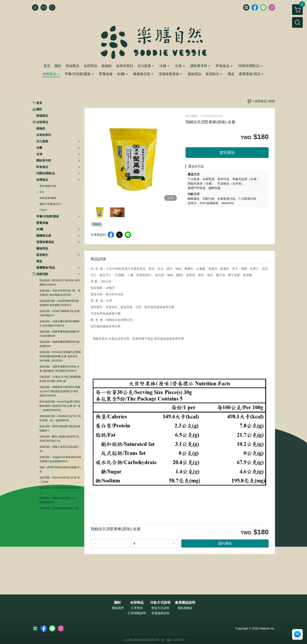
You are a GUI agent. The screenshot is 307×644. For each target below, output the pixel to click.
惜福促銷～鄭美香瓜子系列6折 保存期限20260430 (60, 283)
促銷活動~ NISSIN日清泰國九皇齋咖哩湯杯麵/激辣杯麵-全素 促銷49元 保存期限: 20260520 (60, 356)
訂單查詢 (137, 608)
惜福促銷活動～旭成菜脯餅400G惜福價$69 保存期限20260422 (59, 303)
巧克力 (43, 210)
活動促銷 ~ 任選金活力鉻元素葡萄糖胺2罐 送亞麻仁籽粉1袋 (60, 379)
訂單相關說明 (137, 613)
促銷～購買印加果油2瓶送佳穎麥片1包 (60, 469)
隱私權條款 (185, 608)
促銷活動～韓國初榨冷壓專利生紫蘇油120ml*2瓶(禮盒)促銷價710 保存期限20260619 (60, 391)
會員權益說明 (185, 603)
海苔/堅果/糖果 (48, 198)
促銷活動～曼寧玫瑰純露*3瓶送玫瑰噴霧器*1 (60, 428)
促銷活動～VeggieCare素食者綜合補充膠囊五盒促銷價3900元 (60, 459)
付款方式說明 (160, 603)
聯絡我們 (118, 608)
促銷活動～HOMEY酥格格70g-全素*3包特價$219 (60, 313)
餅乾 (42, 192)
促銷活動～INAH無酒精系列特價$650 (60, 490)
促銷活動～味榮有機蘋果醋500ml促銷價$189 (60, 344)
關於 (118, 603)
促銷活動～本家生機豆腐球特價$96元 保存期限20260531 (59, 323)
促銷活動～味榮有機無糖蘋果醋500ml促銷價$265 (59, 334)
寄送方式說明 (160, 608)
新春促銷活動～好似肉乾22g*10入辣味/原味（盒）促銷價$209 (60, 418)
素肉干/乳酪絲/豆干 (50, 204)
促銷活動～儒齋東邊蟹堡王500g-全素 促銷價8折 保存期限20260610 (59, 369)
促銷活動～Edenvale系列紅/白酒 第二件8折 (60, 480)
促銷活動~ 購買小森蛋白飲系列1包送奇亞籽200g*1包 (59, 439)
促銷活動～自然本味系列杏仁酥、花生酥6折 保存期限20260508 (60, 293)
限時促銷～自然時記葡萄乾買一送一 (60, 508)
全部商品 (137, 603)
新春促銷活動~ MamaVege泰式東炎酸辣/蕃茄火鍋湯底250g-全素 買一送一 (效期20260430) (60, 406)
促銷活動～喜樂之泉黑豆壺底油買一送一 (60, 449)
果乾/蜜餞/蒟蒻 (48, 186)
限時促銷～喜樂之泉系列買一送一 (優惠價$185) (59, 500)
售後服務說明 (160, 613)
